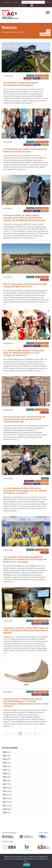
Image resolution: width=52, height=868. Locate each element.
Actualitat (6, 32)
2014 (5, 795)
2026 (5, 752)
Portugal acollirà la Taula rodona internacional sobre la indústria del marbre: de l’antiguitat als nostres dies (24, 218)
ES (20, 5)
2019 (5, 777)
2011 (5, 805)
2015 (5, 791)
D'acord (27, 865)
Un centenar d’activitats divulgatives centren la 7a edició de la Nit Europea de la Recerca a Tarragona (25, 559)
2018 (5, 781)
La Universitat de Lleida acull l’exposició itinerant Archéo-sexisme (25, 150)
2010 (5, 809)
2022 (5, 766)
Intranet (17, 2)
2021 (5, 770)
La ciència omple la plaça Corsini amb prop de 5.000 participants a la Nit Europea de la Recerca (24, 353)
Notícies (15, 32)
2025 (5, 756)
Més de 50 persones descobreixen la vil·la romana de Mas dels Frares (25, 285)
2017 (5, 784)
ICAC (21, 15)
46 (35, 734)
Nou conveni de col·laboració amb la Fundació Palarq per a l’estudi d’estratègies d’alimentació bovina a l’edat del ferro (26, 702)
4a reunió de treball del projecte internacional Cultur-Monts (21, 84)
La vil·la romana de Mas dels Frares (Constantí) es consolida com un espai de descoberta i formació (25, 491)
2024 (5, 759)
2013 (5, 798)
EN (24, 5)
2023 (5, 763)
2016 (5, 788)
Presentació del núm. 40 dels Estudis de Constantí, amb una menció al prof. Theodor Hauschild (24, 419)
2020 (5, 773)
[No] (49, 861)
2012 (5, 802)
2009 (5, 813)
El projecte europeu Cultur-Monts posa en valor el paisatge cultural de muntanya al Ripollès (26, 630)
